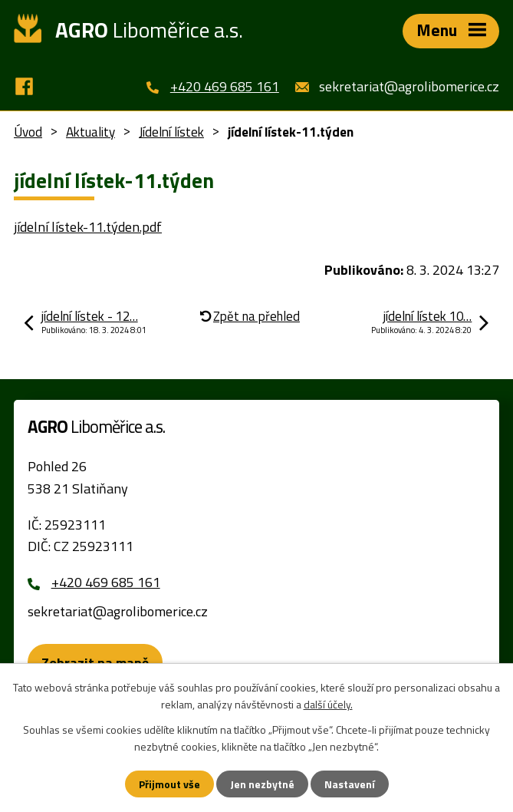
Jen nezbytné (262, 784)
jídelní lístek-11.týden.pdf (88, 227)
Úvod (28, 132)
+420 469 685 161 (225, 86)
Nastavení (350, 784)
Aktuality (90, 132)
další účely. (328, 704)
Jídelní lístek (171, 132)
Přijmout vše (169, 784)
